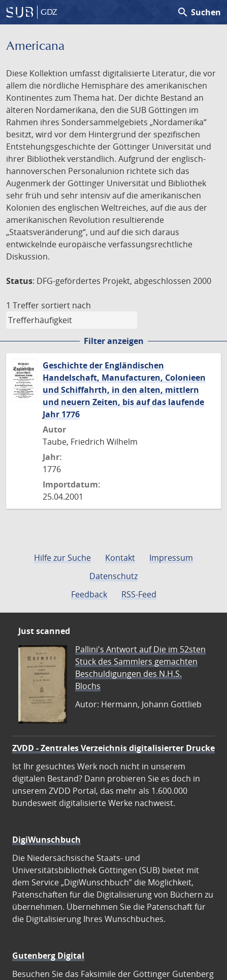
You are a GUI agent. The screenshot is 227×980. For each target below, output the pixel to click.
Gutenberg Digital (48, 956)
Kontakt (120, 558)
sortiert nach (66, 305)
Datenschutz (113, 576)
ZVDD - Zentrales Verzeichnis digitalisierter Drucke (113, 748)
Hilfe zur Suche (62, 558)
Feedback (89, 594)
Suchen (199, 12)
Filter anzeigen (114, 341)
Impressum (171, 558)
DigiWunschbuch (46, 840)
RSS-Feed (139, 594)
